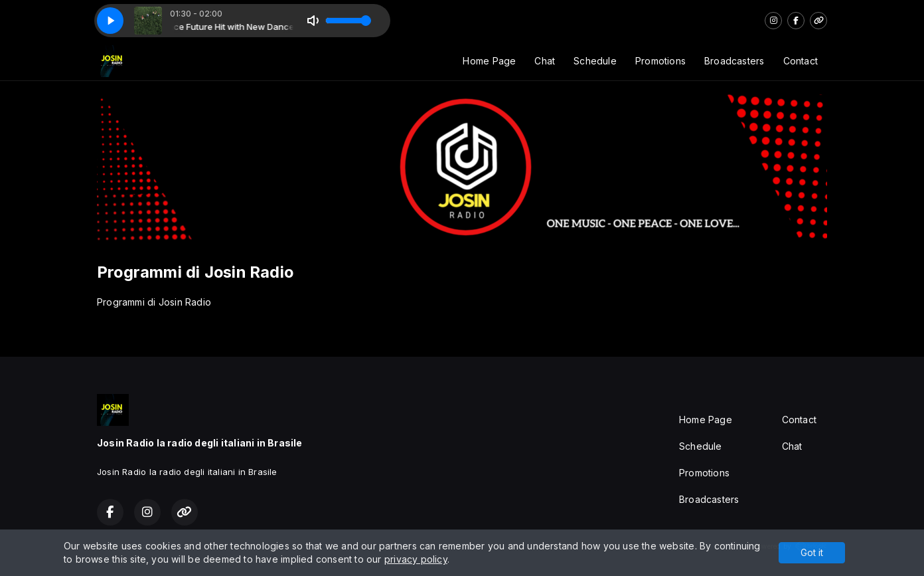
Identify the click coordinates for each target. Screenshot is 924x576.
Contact (801, 61)
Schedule (595, 61)
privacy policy (416, 559)
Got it (812, 552)
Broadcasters (734, 61)
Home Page (489, 61)
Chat (545, 61)
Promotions (660, 61)
